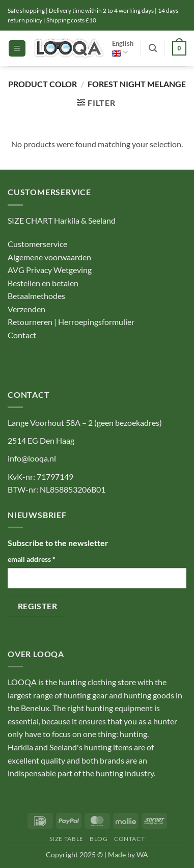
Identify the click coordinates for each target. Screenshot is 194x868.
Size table (66, 839)
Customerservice (37, 244)
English (123, 48)
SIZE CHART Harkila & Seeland (62, 220)
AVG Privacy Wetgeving (50, 270)
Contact (23, 335)
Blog (99, 839)
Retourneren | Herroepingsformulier (71, 322)
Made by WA (128, 855)
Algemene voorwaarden (49, 257)
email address (32, 559)
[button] (17, 49)
